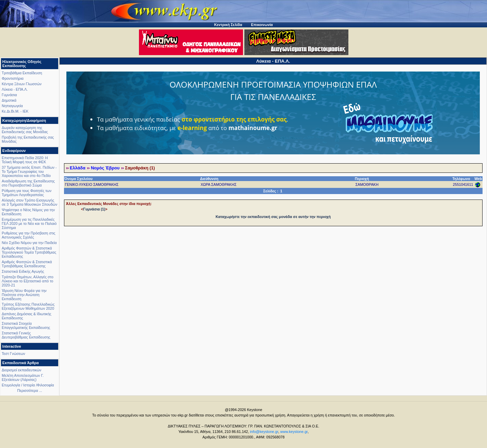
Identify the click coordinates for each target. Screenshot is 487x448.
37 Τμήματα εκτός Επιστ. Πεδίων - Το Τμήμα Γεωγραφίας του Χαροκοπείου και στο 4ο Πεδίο (29, 171)
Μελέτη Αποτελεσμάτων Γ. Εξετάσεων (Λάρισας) (23, 377)
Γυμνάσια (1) (94, 209)
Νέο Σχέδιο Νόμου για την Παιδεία (29, 243)
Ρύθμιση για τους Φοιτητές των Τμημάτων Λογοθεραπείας (27, 193)
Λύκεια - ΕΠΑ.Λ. (15, 89)
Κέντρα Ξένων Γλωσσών (22, 84)
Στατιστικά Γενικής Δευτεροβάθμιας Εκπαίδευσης (26, 335)
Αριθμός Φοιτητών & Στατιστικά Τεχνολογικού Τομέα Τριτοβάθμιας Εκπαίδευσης (29, 252)
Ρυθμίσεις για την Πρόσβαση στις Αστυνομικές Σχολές (29, 235)
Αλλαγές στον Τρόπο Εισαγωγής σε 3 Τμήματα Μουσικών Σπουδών (29, 202)
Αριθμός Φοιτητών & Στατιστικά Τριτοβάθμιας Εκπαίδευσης (27, 264)
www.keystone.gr (294, 432)
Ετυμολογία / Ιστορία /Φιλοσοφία (28, 385)
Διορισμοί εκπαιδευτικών (22, 370)
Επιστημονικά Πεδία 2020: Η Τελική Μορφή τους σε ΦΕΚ (25, 160)
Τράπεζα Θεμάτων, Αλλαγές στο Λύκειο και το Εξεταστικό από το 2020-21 (28, 281)
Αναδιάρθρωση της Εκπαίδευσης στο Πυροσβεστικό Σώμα (28, 183)
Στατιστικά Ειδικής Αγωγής (23, 271)
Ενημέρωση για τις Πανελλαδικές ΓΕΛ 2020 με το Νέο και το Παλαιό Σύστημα (29, 223)
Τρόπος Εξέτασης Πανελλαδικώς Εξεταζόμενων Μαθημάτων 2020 (28, 306)
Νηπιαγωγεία (12, 106)
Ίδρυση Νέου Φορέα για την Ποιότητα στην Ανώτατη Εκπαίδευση (24, 295)
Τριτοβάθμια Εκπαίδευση (22, 73)
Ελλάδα (78, 168)
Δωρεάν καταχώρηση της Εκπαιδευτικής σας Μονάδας (25, 130)
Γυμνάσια (9, 95)
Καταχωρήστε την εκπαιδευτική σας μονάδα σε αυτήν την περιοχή (273, 217)
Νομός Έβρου (105, 168)
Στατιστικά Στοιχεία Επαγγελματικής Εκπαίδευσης (26, 325)
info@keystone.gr (264, 432)
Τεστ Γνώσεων (13, 354)
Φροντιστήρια (13, 78)
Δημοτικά (9, 100)
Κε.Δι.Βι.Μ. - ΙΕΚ (15, 111)
